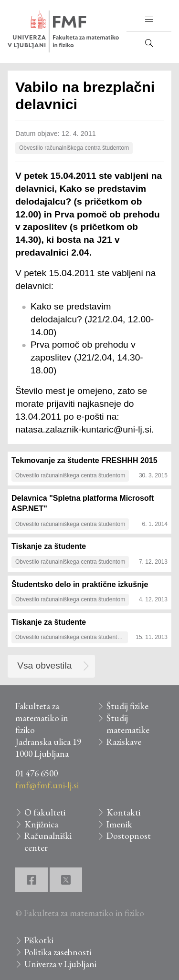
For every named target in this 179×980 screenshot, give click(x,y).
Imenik (119, 824)
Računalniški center (48, 842)
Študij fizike (127, 706)
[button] (149, 20)
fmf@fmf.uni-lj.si (47, 785)
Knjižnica (41, 824)
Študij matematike (128, 724)
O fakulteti (45, 812)
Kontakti (123, 812)
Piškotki (39, 940)
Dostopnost (129, 836)
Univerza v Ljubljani (60, 964)
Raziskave (124, 742)
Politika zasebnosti (58, 952)
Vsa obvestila (44, 665)
